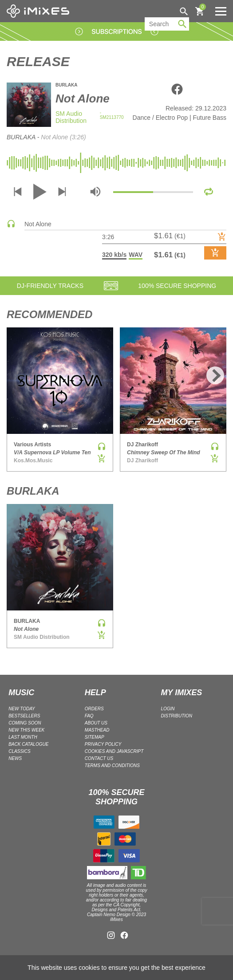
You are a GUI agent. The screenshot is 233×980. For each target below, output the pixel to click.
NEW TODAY (22, 709)
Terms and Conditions (112, 766)
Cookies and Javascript (114, 751)
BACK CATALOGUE (28, 744)
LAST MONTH (23, 737)
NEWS (15, 758)
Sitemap (95, 737)
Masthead (97, 730)
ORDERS (94, 709)
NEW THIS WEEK (26, 730)
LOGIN (168, 709)
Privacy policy (103, 744)
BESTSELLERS (24, 716)
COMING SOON (25, 723)
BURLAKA (66, 85)
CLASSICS (19, 751)
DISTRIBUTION (176, 716)
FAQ (89, 716)
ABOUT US (96, 723)
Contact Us (99, 758)
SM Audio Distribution (71, 117)
